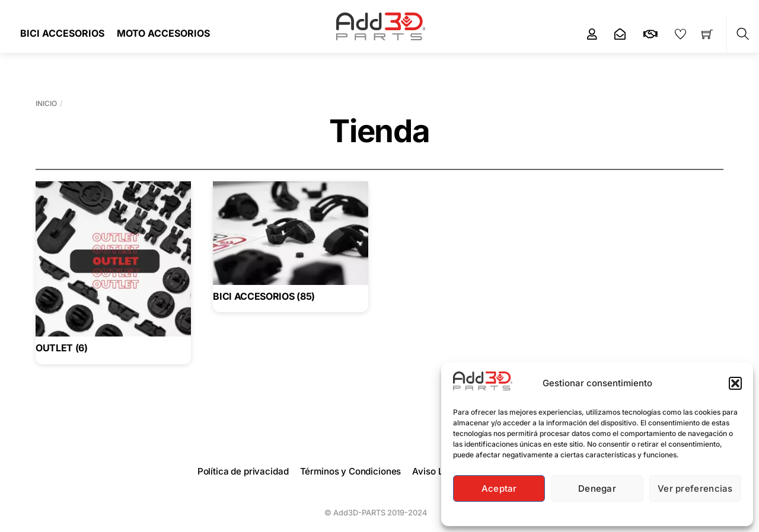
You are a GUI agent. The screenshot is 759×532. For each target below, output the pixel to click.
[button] (735, 383)
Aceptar (499, 488)
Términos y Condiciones (351, 471)
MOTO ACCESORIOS (163, 33)
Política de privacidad (243, 471)
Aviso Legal (436, 471)
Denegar (597, 488)
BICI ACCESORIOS (62, 33)
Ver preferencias (695, 488)
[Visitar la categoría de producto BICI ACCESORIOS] (291, 244)
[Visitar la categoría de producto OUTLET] (113, 270)
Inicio (46, 103)
